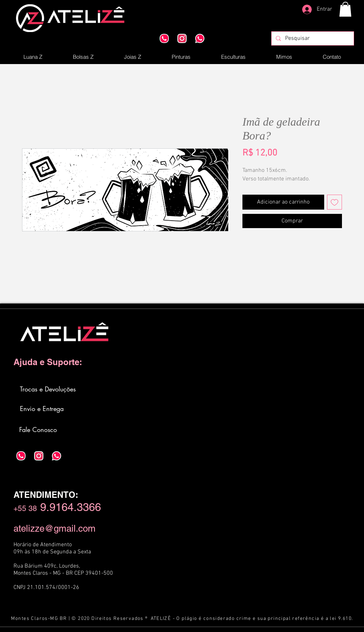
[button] (345, 9)
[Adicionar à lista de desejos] (334, 202)
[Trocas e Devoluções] (48, 389)
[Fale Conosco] (39, 430)
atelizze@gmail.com (55, 528)
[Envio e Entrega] (42, 409)
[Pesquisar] (312, 38)
